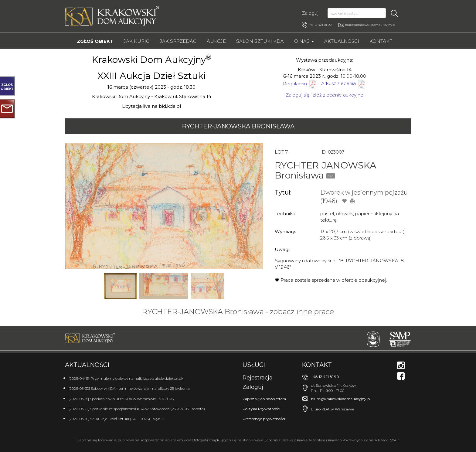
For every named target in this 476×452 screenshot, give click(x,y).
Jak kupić (136, 41)
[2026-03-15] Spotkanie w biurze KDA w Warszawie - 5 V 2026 (121, 399)
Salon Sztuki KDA (260, 41)
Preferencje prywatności (264, 419)
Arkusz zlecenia (344, 83)
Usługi (254, 365)
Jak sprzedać (178, 41)
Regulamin (295, 83)
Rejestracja (258, 378)
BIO (331, 176)
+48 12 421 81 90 (317, 25)
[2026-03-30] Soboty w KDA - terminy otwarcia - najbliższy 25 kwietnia (129, 388)
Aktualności (342, 41)
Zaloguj (310, 13)
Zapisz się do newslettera (264, 399)
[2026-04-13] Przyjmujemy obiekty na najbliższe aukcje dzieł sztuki (126, 378)
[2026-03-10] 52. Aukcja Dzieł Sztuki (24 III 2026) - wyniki (117, 419)
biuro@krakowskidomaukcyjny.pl (370, 25)
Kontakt (381, 41)
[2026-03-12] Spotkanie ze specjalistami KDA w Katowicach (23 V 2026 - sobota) (137, 409)
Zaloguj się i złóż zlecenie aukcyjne (325, 95)
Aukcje (216, 41)
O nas (304, 41)
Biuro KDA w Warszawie (332, 409)
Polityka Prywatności (262, 409)
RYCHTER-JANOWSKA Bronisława (238, 126)
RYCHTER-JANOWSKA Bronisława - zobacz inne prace (238, 312)
